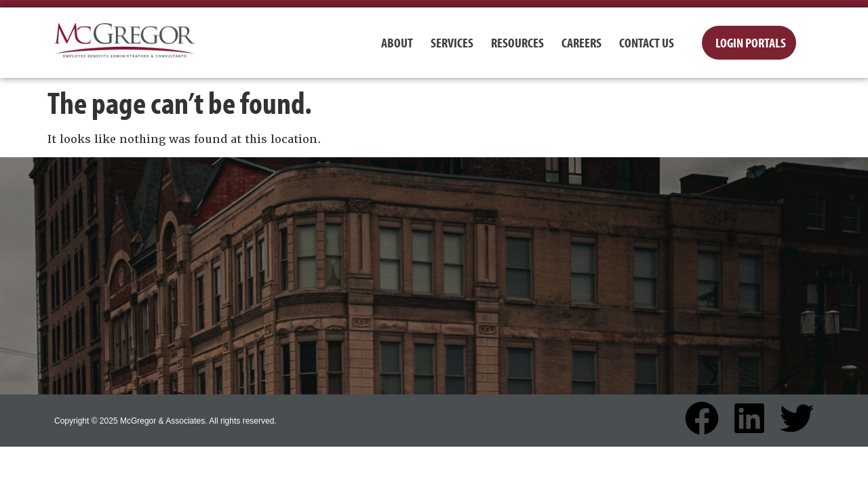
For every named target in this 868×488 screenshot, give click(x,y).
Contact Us (647, 42)
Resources (517, 42)
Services (452, 42)
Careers (581, 42)
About (397, 42)
